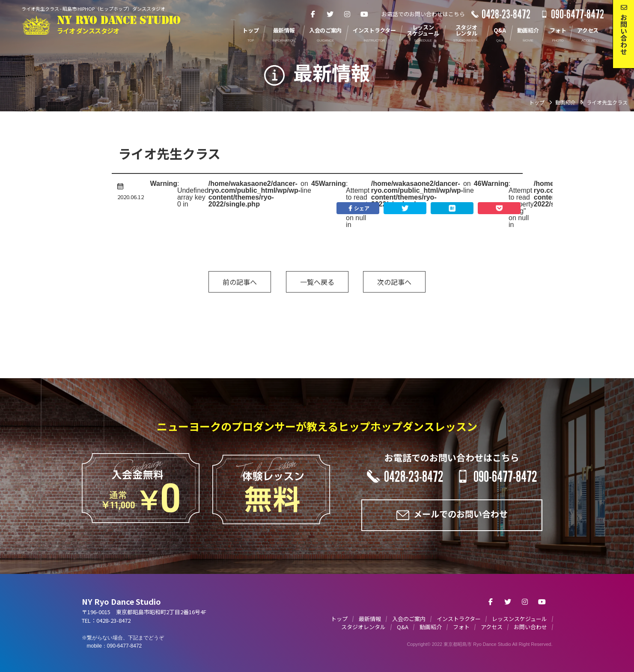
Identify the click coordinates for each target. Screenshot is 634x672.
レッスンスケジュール (519, 619)
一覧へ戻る (317, 282)
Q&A (403, 627)
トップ (339, 619)
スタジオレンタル (363, 627)
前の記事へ (240, 282)
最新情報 (370, 619)
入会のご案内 (409, 619)
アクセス (492, 627)
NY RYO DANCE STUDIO (119, 25)
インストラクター (459, 619)
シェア (358, 208)
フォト (461, 627)
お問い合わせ (530, 627)
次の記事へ (394, 282)
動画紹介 (431, 627)
